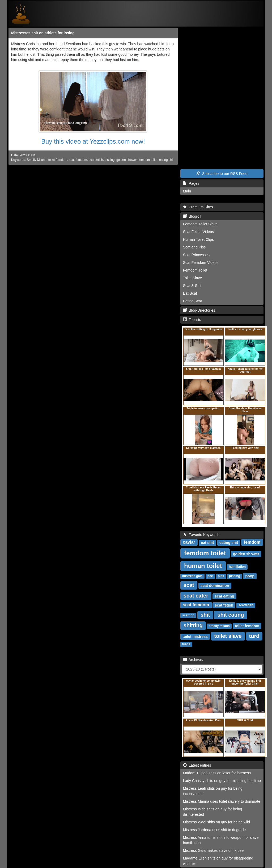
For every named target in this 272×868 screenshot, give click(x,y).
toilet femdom (58, 160)
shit (205, 615)
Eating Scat (193, 301)
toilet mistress (195, 637)
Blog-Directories (199, 310)
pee (210, 576)
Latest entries (197, 765)
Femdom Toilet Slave (200, 224)
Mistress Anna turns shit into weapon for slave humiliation (221, 840)
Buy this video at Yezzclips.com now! (93, 141)
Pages (191, 183)
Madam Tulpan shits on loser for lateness (217, 773)
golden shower (127, 160)
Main (187, 191)
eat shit (207, 543)
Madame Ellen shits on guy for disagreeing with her (218, 861)
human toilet (203, 566)
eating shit (166, 160)
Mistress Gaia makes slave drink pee (213, 850)
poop (250, 576)
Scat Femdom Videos (201, 263)
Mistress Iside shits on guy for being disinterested (213, 812)
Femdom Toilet (195, 270)
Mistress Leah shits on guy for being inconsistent (213, 791)
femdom (252, 542)
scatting (188, 616)
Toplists (192, 320)
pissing (110, 160)
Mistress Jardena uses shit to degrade (214, 830)
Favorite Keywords (201, 535)
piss (221, 576)
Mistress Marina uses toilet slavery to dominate (222, 801)
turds (186, 644)
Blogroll (192, 216)
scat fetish (96, 160)
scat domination (215, 586)
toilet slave (228, 636)
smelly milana (219, 626)
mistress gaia (192, 576)
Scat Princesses (196, 255)
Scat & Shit (192, 286)
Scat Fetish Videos (198, 232)
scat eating (224, 596)
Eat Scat (190, 293)
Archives (193, 660)
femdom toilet (148, 160)
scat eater (196, 596)
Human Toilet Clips (198, 239)
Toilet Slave (193, 278)
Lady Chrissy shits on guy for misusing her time (222, 781)
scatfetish (246, 605)
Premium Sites (198, 207)
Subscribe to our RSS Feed (222, 174)
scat (189, 585)
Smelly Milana (37, 160)
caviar (189, 542)
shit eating (231, 615)
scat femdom (78, 160)
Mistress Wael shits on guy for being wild (216, 822)
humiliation (237, 567)
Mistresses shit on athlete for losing (43, 33)
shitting (193, 625)
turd (254, 636)
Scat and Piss (194, 247)
